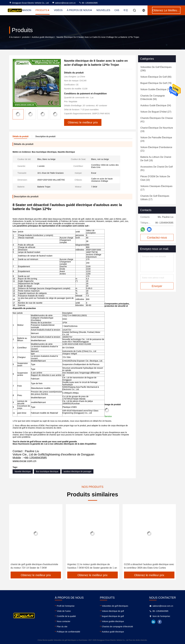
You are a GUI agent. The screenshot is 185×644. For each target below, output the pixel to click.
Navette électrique (23, 471)
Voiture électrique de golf (113, 611)
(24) (156, 139)
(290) (156, 69)
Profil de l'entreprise (66, 606)
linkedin (153, 622)
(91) (157, 168)
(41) (157, 120)
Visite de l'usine (64, 611)
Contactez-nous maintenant (157, 238)
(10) (155, 178)
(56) (153, 97)
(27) (156, 112)
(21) (156, 149)
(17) (156, 188)
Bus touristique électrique (47, 471)
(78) (156, 83)
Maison (27, 10)
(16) (156, 159)
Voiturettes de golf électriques (115, 606)
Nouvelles (103, 10)
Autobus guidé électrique (43, 37)
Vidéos (58, 10)
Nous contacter (64, 621)
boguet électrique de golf (113, 616)
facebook (160, 622)
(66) (156, 77)
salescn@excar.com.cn (64, 3)
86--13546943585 (88, 3)
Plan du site (62, 627)
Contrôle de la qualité (66, 616)
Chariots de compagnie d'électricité (117, 627)
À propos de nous (79, 10)
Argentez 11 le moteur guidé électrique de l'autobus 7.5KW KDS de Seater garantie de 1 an (92, 566)
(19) (157, 130)
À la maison (14, 37)
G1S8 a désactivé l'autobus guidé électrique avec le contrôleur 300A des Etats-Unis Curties (149, 566)
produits (26, 37)
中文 (126, 10)
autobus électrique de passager (77, 471)
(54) (156, 105)
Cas (117, 10)
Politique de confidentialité (68, 632)
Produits (43, 10)
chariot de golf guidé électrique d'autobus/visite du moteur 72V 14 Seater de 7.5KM (34, 566)
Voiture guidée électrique (113, 621)
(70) (156, 89)
